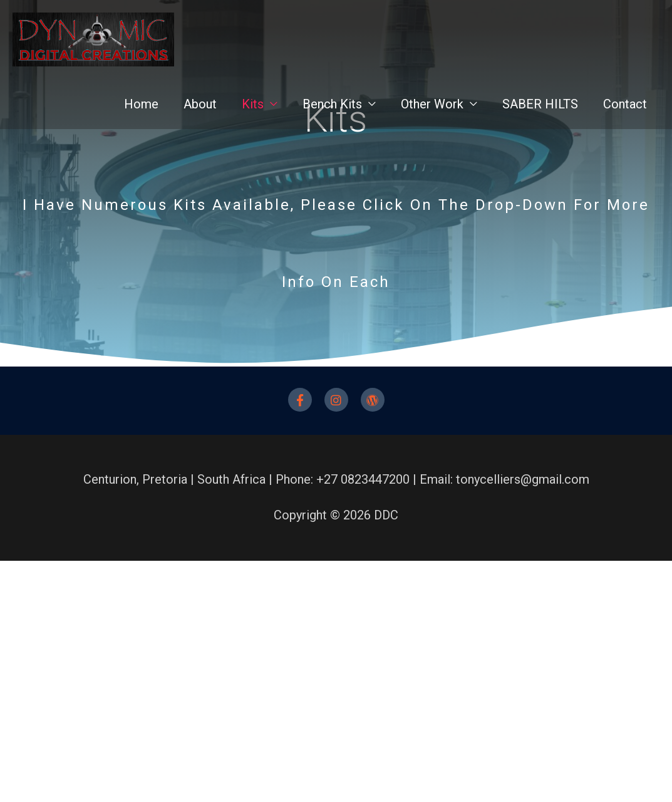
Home (141, 112)
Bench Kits (332, 112)
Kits (253, 112)
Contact (625, 112)
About (200, 112)
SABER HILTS (540, 112)
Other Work (432, 112)
